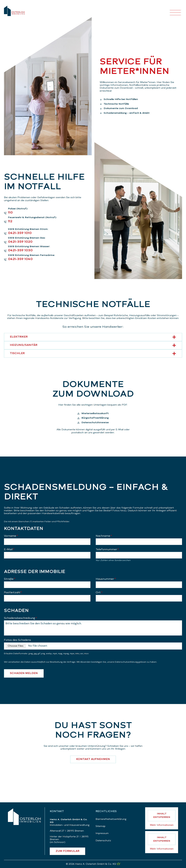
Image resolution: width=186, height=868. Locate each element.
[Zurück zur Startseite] (24, 817)
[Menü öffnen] (175, 11)
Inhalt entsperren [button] (162, 816)
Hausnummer (106, 579)
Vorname (11, 536)
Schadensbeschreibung (20, 618)
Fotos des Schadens (17, 640)
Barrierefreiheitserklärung (111, 819)
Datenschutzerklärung (126, 662)
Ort (99, 593)
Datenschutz (103, 841)
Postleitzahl (13, 593)
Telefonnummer (107, 550)
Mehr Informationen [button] (162, 825)
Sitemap (100, 826)
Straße (10, 579)
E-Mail (9, 550)
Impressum (102, 833)
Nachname (104, 536)
